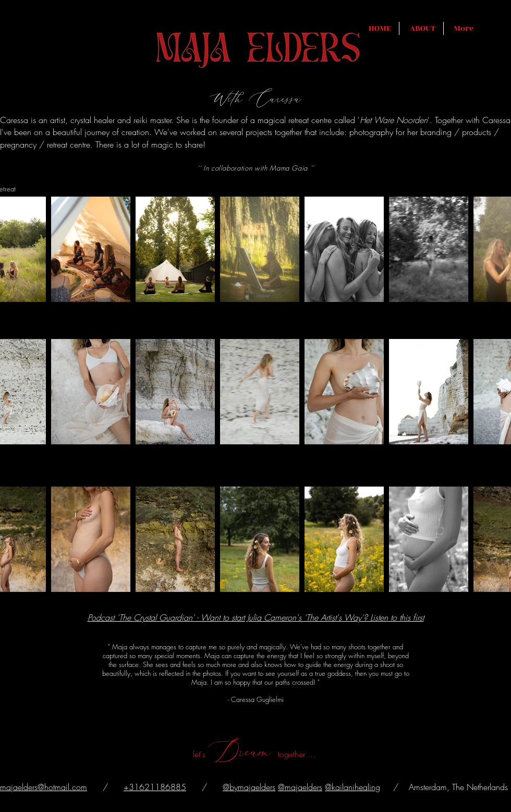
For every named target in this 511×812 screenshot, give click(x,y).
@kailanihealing (352, 787)
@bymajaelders (249, 787)
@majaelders (300, 787)
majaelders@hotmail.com (44, 787)
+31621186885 (155, 787)
